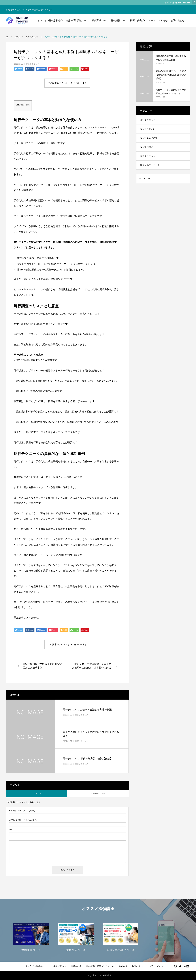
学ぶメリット (60, 966)
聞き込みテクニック (150, 165)
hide (28, 105)
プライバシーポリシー (160, 966)
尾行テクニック (33, 64)
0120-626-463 (184, 3)
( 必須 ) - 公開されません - (23, 820)
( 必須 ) (22, 811)
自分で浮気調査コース (77, 20)
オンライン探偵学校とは (37, 966)
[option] (31, 937)
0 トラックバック (98, 794)
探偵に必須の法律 (149, 138)
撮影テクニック (148, 156)
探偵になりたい (148, 129)
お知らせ (163, 20)
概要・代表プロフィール (143, 20)
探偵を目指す (147, 147)
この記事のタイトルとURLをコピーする (67, 83)
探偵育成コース (100, 20)
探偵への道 (76, 966)
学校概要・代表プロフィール (100, 966)
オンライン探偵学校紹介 (50, 20)
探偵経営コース (119, 20)
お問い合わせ (178, 20)
